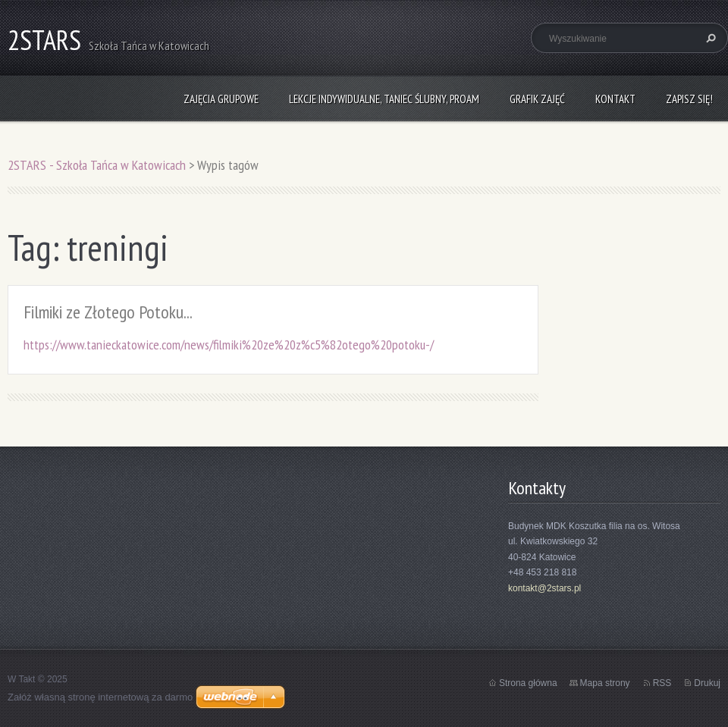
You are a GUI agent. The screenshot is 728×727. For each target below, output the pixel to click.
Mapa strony (605, 683)
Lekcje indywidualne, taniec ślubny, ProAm (384, 99)
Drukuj (707, 683)
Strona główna (528, 683)
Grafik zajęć (537, 99)
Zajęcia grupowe (221, 99)
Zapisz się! (689, 99)
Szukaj (709, 38)
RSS (662, 683)
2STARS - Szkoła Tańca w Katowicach (97, 165)
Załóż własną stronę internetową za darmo (100, 697)
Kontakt (615, 99)
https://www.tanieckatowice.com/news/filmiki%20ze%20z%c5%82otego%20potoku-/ (229, 345)
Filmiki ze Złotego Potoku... (108, 312)
